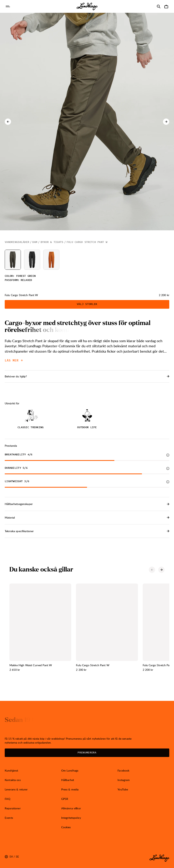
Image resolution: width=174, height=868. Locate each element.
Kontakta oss (13, 780)
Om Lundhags (70, 770)
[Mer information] (168, 455)
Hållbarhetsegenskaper (87, 504)
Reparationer (13, 808)
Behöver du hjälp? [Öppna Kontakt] (87, 376)
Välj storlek (87, 304)
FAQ (7, 799)
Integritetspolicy (71, 818)
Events (9, 818)
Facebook (123, 770)
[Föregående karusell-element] (8, 122)
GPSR (65, 799)
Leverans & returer (16, 789)
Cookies (66, 827)
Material (87, 517)
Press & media (70, 789)
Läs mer (14, 360)
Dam (35, 242)
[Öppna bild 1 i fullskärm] (87, 122)
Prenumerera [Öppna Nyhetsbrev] (87, 753)
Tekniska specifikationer (87, 531)
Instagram (124, 780)
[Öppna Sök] (159, 6)
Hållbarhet (68, 780)
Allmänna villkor (71, 808)
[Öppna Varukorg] (166, 6)
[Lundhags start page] (87, 6)
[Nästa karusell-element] (166, 122)
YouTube (123, 789)
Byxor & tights (52, 242)
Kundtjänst (11, 770)
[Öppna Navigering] (8, 6)
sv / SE (12, 857)
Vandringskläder (17, 242)
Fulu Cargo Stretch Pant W (87, 242)
